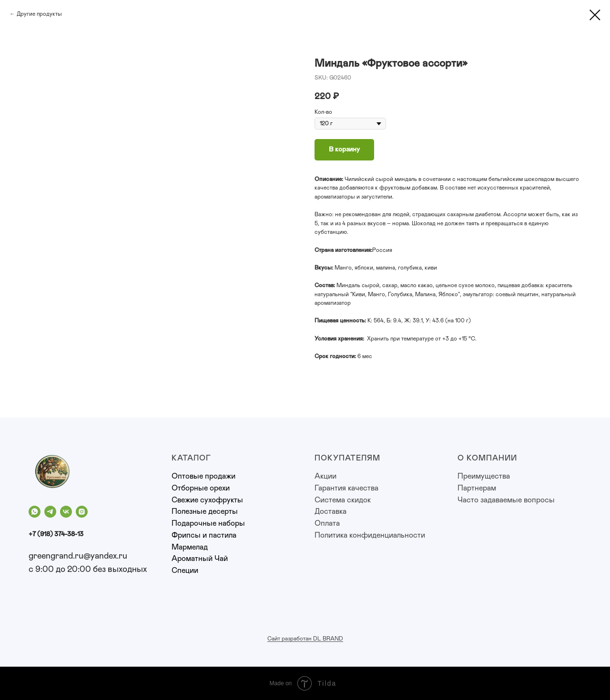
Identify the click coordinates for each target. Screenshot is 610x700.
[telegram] (50, 512)
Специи (185, 570)
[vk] (66, 512)
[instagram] (82, 512)
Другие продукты (39, 14)
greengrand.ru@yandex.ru (78, 556)
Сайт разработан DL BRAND (305, 639)
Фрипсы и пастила (204, 535)
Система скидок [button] (343, 500)
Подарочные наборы (208, 523)
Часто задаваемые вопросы (506, 500)
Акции (325, 476)
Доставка (330, 511)
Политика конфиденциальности (370, 535)
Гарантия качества (346, 488)
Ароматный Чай (200, 559)
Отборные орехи (201, 488)
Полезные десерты (205, 511)
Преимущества (484, 476)
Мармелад (190, 547)
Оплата (327, 523)
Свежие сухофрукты (207, 500)
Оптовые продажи (203, 476)
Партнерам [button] (477, 488)
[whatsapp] (35, 512)
